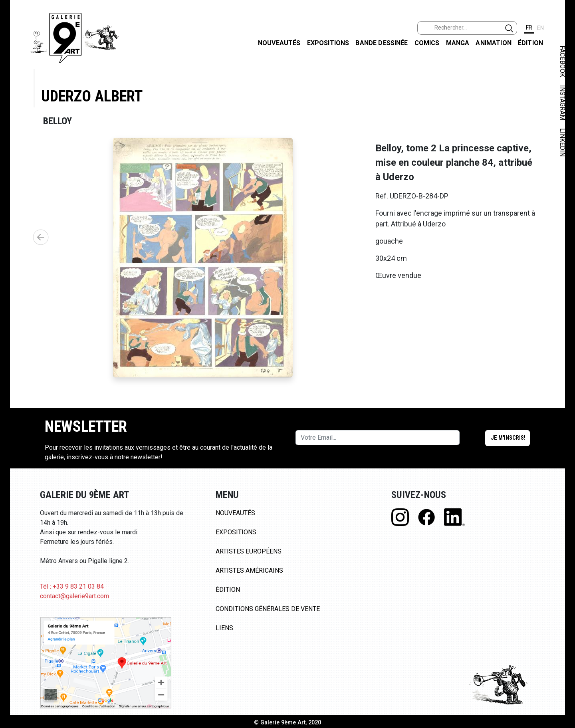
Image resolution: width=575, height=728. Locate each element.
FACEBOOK (562, 61)
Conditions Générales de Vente (268, 609)
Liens (224, 628)
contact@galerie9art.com (74, 596)
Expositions (328, 43)
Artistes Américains (249, 570)
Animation (493, 43)
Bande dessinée (382, 43)
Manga (458, 43)
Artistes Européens (249, 551)
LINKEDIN (562, 142)
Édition (530, 43)
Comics (427, 43)
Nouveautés (279, 43)
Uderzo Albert (92, 96)
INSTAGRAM (562, 103)
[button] (41, 237)
